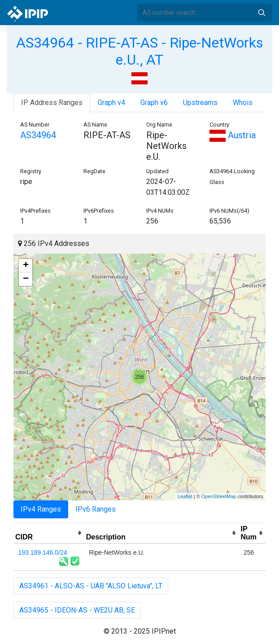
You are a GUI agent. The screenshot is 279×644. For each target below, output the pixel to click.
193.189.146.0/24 (43, 552)
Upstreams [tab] (200, 103)
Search (262, 13)
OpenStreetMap (219, 496)
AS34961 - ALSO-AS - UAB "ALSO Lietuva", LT (91, 586)
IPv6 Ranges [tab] (96, 509)
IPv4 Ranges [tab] (41, 509)
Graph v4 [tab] (111, 103)
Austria (233, 135)
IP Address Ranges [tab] (52, 103)
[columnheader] (49, 533)
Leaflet (185, 496)
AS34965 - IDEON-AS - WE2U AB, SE (77, 610)
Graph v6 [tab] (154, 103)
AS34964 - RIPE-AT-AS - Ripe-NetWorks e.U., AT (140, 51)
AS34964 (38, 135)
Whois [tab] (243, 103)
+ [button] (26, 266)
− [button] (26, 279)
